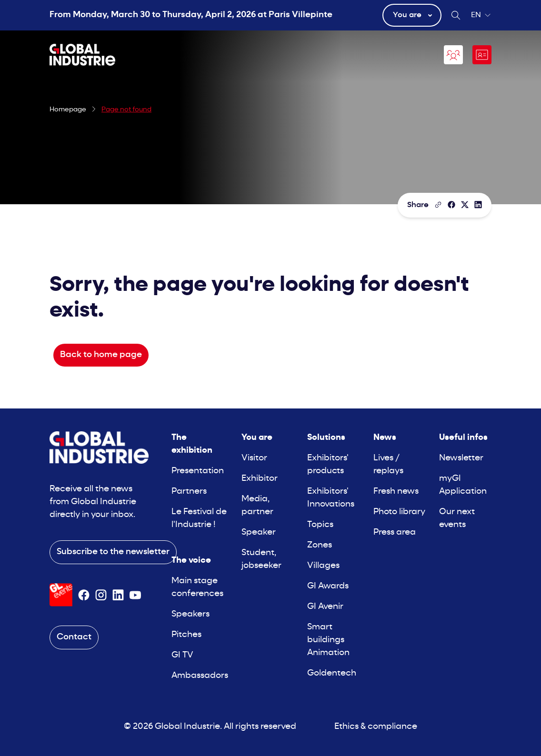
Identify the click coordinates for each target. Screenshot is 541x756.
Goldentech (332, 673)
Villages (323, 566)
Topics (320, 525)
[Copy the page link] (438, 205)
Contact (74, 637)
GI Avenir (325, 607)
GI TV (182, 655)
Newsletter (461, 458)
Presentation (198, 471)
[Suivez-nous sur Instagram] (101, 595)
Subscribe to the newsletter (113, 552)
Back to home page (101, 355)
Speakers (190, 614)
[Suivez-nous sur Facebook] (84, 595)
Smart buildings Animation (328, 640)
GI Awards (328, 586)
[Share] (451, 205)
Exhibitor (260, 479)
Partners (189, 492)
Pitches (186, 635)
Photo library (399, 512)
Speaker (259, 532)
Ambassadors (200, 676)
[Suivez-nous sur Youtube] (135, 595)
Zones (320, 545)
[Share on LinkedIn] (478, 205)
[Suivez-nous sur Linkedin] (118, 595)
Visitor (254, 458)
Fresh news (396, 492)
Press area (395, 532)
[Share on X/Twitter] (465, 205)
